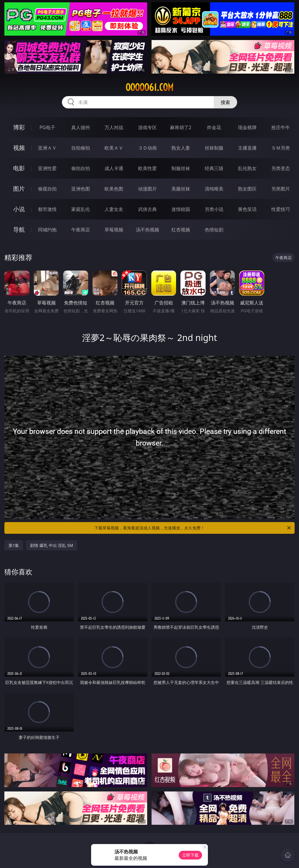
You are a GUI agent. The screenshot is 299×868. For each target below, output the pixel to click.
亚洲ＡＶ (47, 148)
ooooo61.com (149, 87)
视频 (19, 148)
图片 (19, 189)
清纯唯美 (214, 189)
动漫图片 (147, 189)
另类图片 (281, 189)
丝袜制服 (214, 148)
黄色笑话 (247, 209)
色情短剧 (214, 230)
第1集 (14, 545)
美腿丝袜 (181, 189)
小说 (19, 209)
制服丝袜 (181, 168)
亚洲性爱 (47, 168)
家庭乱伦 (81, 209)
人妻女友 (114, 209)
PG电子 (47, 127)
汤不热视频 (147, 230)
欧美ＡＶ (114, 148)
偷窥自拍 (47, 189)
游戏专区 (147, 127)
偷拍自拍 (81, 168)
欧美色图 (114, 189)
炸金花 (214, 127)
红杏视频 (181, 230)
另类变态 (281, 168)
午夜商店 (81, 230)
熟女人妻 (181, 148)
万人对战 (114, 127)
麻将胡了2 (181, 127)
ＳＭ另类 (281, 148)
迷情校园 (181, 209)
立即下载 (190, 855)
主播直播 (247, 148)
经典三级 (214, 168)
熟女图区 (247, 189)
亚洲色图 (81, 189)
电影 (19, 168)
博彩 (19, 127)
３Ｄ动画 (147, 148)
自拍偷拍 (81, 148)
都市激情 (47, 209)
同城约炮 (47, 230)
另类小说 (214, 209)
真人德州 (81, 127)
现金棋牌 (247, 127)
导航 (19, 229)
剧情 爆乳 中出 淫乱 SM (52, 545)
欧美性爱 (147, 168)
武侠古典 (147, 209)
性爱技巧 (281, 209)
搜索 (225, 102)
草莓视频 (114, 230)
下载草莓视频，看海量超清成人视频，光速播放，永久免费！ (193, 528)
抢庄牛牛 (281, 127)
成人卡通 (114, 168)
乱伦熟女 (247, 168)
